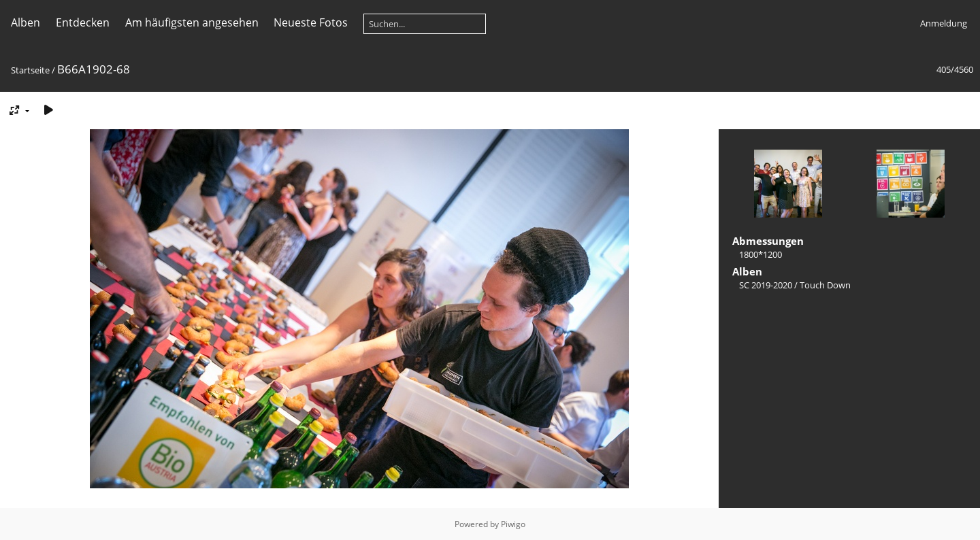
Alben (26, 22)
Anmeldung (944, 23)
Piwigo (513, 524)
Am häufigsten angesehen (192, 22)
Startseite (30, 70)
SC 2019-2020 (766, 285)
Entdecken (83, 22)
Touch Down (825, 285)
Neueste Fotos (311, 22)
